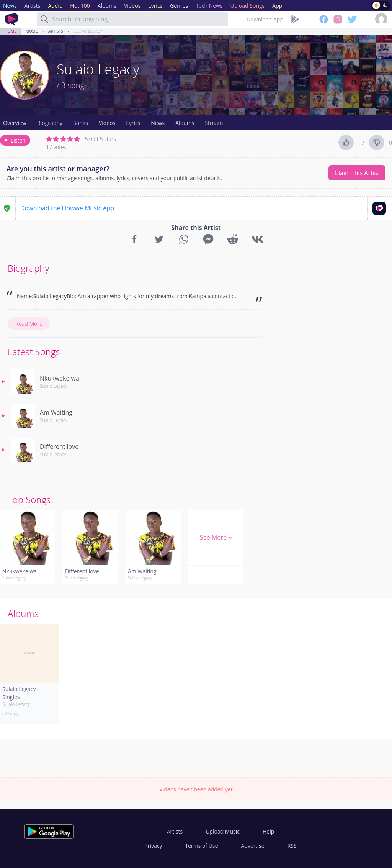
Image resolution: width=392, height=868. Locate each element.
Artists (56, 31)
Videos (107, 123)
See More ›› (216, 537)
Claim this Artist (357, 173)
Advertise (253, 846)
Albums (185, 123)
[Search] (44, 19)
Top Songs (29, 500)
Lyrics (133, 123)
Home (11, 31)
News (158, 123)
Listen (14, 140)
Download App (265, 19)
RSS (292, 846)
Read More (29, 324)
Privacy (153, 846)
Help (268, 831)
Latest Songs (34, 352)
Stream (214, 123)
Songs (81, 123)
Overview (15, 123)
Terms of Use (202, 846)
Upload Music (223, 831)
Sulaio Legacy (88, 31)
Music (32, 31)
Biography (50, 123)
